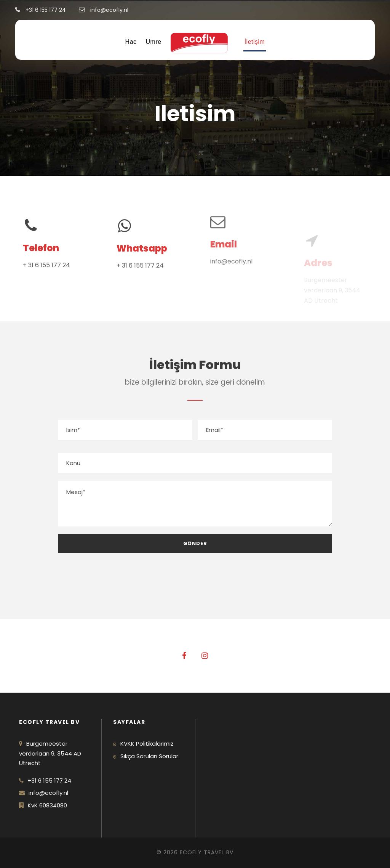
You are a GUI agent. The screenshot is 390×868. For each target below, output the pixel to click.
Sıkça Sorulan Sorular (149, 756)
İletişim (255, 42)
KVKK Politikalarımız (147, 744)
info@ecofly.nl (231, 255)
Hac (131, 42)
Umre (154, 42)
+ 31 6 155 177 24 (46, 265)
